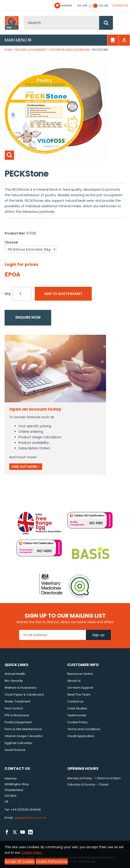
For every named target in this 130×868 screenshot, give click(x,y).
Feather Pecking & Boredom (69, 50)
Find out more (26, 467)
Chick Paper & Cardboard (24, 695)
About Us (74, 681)
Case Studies (77, 708)
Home (8, 50)
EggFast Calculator (19, 743)
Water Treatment (17, 701)
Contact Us (120, 5)
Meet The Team (79, 695)
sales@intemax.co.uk (30, 818)
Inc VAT (82, 6)
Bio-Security (14, 681)
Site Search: (24, 16)
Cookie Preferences (52, 862)
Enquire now (28, 317)
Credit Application (81, 736)
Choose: (12, 242)
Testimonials (77, 715)
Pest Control (14, 708)
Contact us (75, 701)
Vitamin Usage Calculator (24, 736)
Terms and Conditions (84, 729)
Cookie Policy (77, 722)
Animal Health (15, 674)
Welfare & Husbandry (31, 50)
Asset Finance (15, 750)
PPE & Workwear (17, 715)
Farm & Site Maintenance (23, 729)
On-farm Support (80, 688)
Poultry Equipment (18, 722)
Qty (7, 294)
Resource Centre (80, 674)
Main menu (18, 40)
